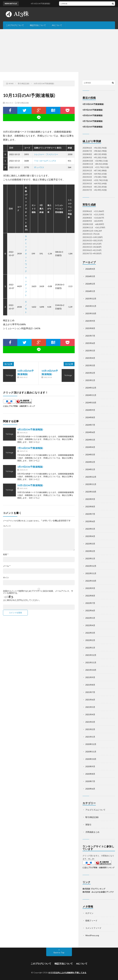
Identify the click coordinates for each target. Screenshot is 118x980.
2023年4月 (90, 536)
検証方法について (38, 25)
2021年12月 (91, 655)
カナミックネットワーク (26, 254)
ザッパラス (39, 167)
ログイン (89, 913)
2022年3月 (90, 633)
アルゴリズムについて (95, 810)
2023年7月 (90, 514)
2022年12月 (91, 566)
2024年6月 (90, 432)
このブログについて (15, 25)
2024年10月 (91, 403)
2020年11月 (91, 752)
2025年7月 (90, 336)
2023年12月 (91, 477)
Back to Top (59, 953)
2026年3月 (90, 276)
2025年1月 (90, 380)
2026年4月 (90, 269)
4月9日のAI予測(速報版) (93, 110)
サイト (6, 578)
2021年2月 (90, 729)
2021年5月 (90, 707)
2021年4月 (90, 714)
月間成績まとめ (92, 832)
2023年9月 (90, 499)
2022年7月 (90, 603)
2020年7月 (90, 781)
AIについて (57, 25)
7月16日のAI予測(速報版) (30, 448)
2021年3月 (90, 722)
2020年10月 (91, 759)
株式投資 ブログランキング (94, 889)
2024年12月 (91, 388)
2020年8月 (90, 774)
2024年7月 (90, 425)
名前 (6, 554)
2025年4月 (90, 358)
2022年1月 (90, 648)
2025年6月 (90, 343)
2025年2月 (90, 373)
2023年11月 (91, 484)
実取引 (88, 825)
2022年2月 (90, 640)
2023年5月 (90, 529)
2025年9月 (90, 321)
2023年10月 (91, 492)
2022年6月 (90, 610)
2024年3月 (90, 455)
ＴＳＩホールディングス (45, 161)
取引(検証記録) (23, 103)
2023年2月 (90, 551)
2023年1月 (90, 558)
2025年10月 (91, 313)
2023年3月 (90, 544)
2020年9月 (90, 766)
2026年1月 (90, 291)
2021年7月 (90, 692)
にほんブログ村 (10, 406)
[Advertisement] (59, 51)
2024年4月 (90, 447)
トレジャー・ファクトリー (46, 154)
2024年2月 (90, 462)
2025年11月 (91, 306)
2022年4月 (90, 625)
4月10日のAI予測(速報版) (93, 104)
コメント (7, 526)
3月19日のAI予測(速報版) (30, 467)
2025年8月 (90, 328)
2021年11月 (91, 662)
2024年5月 (90, 440)
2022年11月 (91, 573)
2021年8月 (90, 685)
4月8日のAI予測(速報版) (93, 115)
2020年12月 (91, 744)
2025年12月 (91, 299)
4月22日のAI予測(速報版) (30, 429)
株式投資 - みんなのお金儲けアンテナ (98, 892)
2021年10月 (91, 670)
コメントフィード (93, 928)
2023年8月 (90, 506)
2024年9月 (90, 410)
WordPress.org (92, 935)
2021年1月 (90, 737)
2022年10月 (91, 581)
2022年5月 (90, 618)
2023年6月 (90, 521)
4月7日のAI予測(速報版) (93, 121)
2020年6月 (90, 789)
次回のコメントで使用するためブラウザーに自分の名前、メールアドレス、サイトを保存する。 (38, 592)
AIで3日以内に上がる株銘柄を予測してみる (67, 973)
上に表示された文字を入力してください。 (22, 600)
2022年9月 (90, 588)
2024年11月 (91, 395)
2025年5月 (90, 351)
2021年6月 (90, 700)
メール (7, 566)
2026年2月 (90, 284)
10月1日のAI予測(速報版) (30, 485)
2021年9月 (90, 677)
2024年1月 (90, 469)
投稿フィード (91, 921)
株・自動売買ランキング (25, 406)
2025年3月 (90, 365)
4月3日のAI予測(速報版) (93, 127)
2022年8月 (90, 596)
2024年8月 (90, 417)
